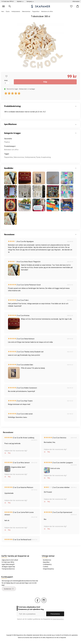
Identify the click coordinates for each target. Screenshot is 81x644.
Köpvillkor (46, 562)
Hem (3, 11)
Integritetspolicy (48, 569)
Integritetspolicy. (58, 619)
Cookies (46, 567)
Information (76, 1)
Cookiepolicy (47, 564)
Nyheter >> (20, 1)
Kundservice (47, 560)
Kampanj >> (30, 1)
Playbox (7, 142)
